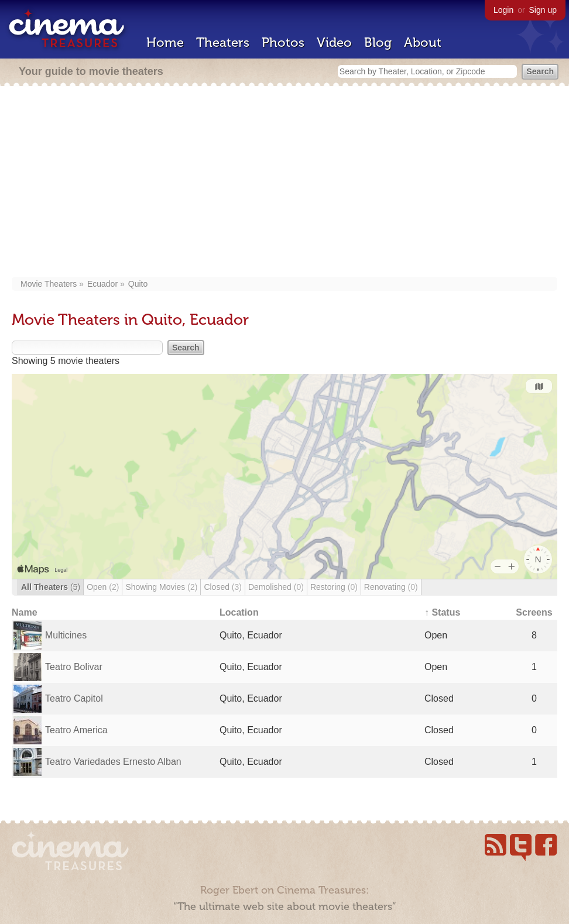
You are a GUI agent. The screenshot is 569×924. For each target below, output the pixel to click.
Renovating (391, 587)
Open (103, 587)
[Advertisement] (284, 183)
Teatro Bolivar (74, 667)
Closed (223, 587)
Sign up (543, 10)
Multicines (66, 635)
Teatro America (76, 730)
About (423, 42)
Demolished (276, 587)
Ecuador (102, 284)
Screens (534, 612)
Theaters (223, 42)
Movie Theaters (49, 284)
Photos (283, 42)
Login (503, 10)
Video (334, 42)
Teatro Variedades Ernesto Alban (113, 762)
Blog (378, 42)
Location (239, 612)
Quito (138, 284)
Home (165, 42)
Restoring (334, 587)
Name (25, 612)
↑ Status (442, 612)
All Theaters (51, 587)
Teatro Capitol (74, 698)
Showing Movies (161, 587)
